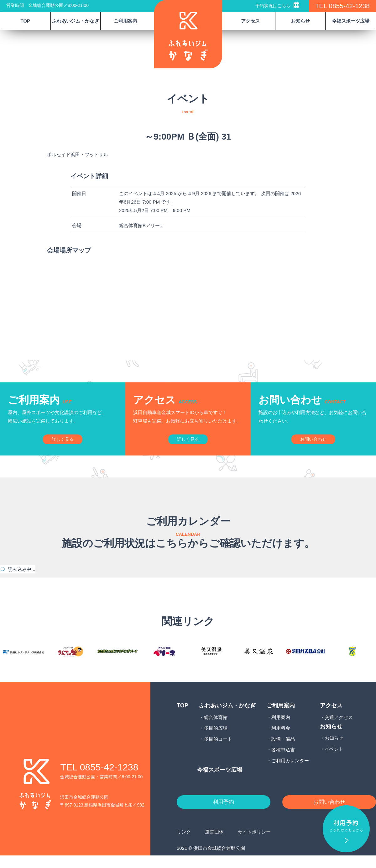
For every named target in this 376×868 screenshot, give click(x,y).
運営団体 (214, 844)
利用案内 (281, 728)
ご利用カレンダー (290, 772)
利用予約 (223, 814)
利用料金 (281, 739)
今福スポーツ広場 (351, 21)
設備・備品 (283, 750)
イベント (334, 760)
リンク (184, 844)
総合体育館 (216, 728)
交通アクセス (339, 728)
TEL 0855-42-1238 (342, 6)
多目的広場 (216, 739)
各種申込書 (283, 761)
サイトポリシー (254, 844)
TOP (26, 21)
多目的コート (218, 750)
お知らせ (334, 749)
